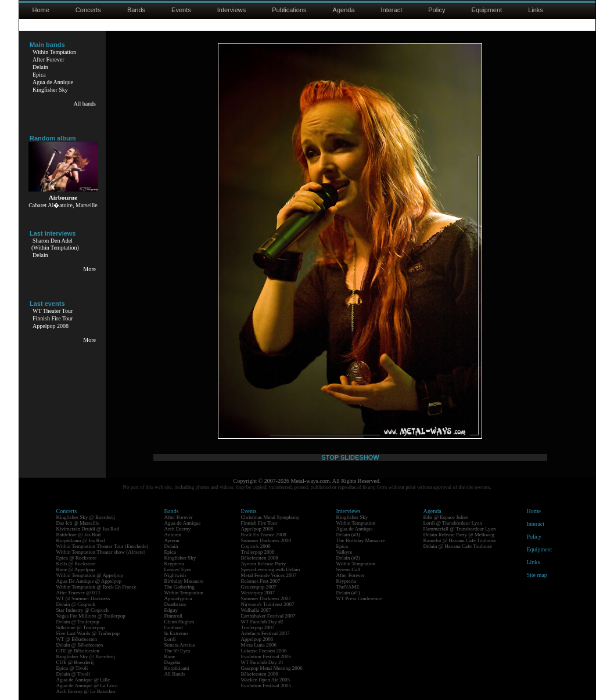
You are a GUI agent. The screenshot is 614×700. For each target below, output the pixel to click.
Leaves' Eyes (178, 569)
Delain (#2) (348, 558)
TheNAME (348, 587)
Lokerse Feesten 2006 (264, 651)
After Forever (49, 59)
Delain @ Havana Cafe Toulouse (458, 546)
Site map (537, 575)
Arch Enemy (178, 529)
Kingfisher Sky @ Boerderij (86, 517)
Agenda (344, 10)
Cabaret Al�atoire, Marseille (63, 205)
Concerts (88, 10)
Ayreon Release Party (264, 564)
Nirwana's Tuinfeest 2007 (268, 604)
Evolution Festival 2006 (266, 656)
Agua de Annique (53, 82)
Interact (392, 10)
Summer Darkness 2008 (266, 540)
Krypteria (174, 564)
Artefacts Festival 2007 (265, 633)
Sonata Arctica (180, 645)
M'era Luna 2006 (259, 645)
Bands (136, 10)
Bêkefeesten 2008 (260, 558)
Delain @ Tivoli (73, 674)
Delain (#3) (348, 535)
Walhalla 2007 (256, 610)
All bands (85, 104)
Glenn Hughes (179, 622)
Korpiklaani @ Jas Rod (81, 540)
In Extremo (176, 633)
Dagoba (173, 662)
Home (41, 10)
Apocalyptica (178, 598)
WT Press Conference (359, 598)
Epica (39, 75)
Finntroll (174, 616)
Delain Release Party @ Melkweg (459, 535)
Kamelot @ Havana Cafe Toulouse (460, 540)
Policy (437, 10)
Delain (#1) (348, 593)
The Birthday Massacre (361, 540)
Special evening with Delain (271, 569)
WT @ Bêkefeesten (77, 639)
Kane (170, 656)
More (89, 269)
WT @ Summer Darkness (83, 598)
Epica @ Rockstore (77, 558)
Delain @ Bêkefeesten (80, 645)
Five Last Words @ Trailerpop (88, 633)
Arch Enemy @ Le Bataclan (86, 691)
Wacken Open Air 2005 (266, 680)
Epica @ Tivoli (72, 668)
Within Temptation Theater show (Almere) (101, 552)
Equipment (487, 10)
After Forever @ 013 (78, 593)
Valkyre (344, 552)
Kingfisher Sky (50, 90)
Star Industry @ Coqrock (83, 610)
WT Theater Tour (53, 311)
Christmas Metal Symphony (270, 517)
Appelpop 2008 (51, 326)
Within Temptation (54, 52)
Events (181, 10)
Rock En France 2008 (264, 535)
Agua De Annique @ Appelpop (89, 581)
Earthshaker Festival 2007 (268, 616)
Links (536, 10)
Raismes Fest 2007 (261, 581)
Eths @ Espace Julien (446, 517)
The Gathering (179, 587)
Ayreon (172, 540)
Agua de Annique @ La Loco (87, 685)
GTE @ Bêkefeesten (78, 651)
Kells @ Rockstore (76, 564)
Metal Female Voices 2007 (269, 575)
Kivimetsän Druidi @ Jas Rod (88, 529)
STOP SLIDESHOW (350, 457)
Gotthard (174, 627)
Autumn (173, 535)
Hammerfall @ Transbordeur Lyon (460, 529)
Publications (289, 10)
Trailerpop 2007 (258, 627)
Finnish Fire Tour (53, 318)
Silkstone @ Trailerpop (81, 627)
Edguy (171, 610)
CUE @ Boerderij (75, 662)
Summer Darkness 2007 (266, 598)
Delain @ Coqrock (76, 604)
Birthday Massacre (184, 581)
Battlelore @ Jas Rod (79, 535)
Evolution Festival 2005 (266, 685)
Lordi (170, 639)
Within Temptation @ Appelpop (90, 575)
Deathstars (175, 604)
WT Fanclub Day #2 (263, 622)
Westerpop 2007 (258, 593)
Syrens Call (349, 569)
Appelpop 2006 (257, 639)
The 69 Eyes (177, 651)
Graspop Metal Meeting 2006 (272, 668)
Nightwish (175, 575)
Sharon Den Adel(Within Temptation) (55, 244)
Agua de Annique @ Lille (83, 680)
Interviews (232, 10)
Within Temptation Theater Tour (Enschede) (103, 546)
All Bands (175, 674)
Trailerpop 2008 (258, 552)
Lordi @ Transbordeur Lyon (453, 523)
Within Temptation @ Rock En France (96, 587)
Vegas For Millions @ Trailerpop (91, 616)
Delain (40, 67)
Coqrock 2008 (256, 546)
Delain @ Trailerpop (78, 622)
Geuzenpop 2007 (259, 587)
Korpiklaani (177, 668)
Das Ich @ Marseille (78, 523)
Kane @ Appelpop (76, 569)
